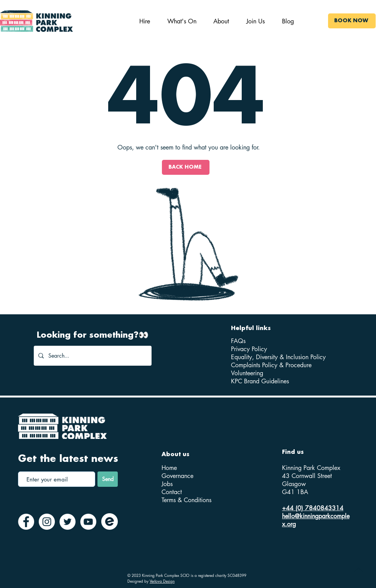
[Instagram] (47, 522)
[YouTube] (88, 522)
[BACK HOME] (186, 167)
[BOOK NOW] (352, 21)
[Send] (108, 479)
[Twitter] (68, 522)
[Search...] (92, 356)
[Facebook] (26, 522)
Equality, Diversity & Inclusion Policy (278, 357)
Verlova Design (162, 581)
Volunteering (247, 373)
